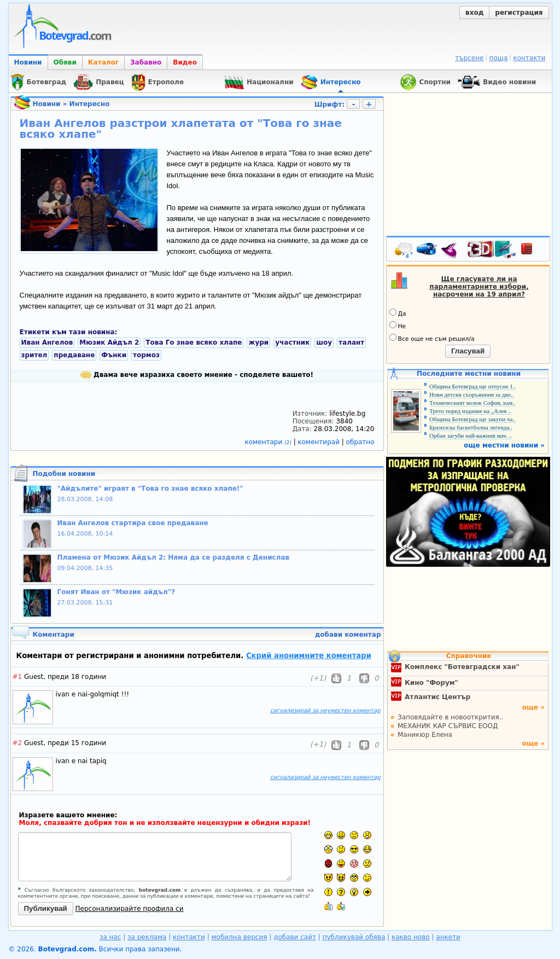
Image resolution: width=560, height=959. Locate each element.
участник (292, 342)
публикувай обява (354, 937)
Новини (28, 62)
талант (351, 342)
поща (499, 58)
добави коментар (348, 635)
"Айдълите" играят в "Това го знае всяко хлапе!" (150, 489)
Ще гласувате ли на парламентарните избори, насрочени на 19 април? (479, 287)
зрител (34, 355)
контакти (529, 58)
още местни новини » (504, 445)
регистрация (519, 13)
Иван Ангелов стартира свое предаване (133, 523)
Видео (185, 62)
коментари (269, 442)
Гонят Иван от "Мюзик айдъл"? (116, 592)
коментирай (320, 442)
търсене (469, 58)
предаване (74, 355)
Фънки (114, 355)
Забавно (146, 62)
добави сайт (295, 937)
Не (398, 326)
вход (474, 13)
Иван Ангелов (47, 342)
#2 (17, 743)
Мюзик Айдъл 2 (109, 342)
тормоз (146, 355)
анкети (448, 937)
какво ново (411, 937)
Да (398, 313)
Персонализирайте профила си (130, 909)
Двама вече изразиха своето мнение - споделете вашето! (197, 375)
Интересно (90, 104)
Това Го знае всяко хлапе (194, 342)
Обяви (65, 62)
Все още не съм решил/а (432, 338)
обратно (360, 442)
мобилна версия (240, 937)
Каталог (103, 62)
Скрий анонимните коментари (309, 656)
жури (258, 342)
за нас (110, 937)
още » (533, 707)
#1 (17, 677)
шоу (324, 342)
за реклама (147, 937)
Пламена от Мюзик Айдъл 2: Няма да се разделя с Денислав (174, 557)
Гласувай (468, 351)
